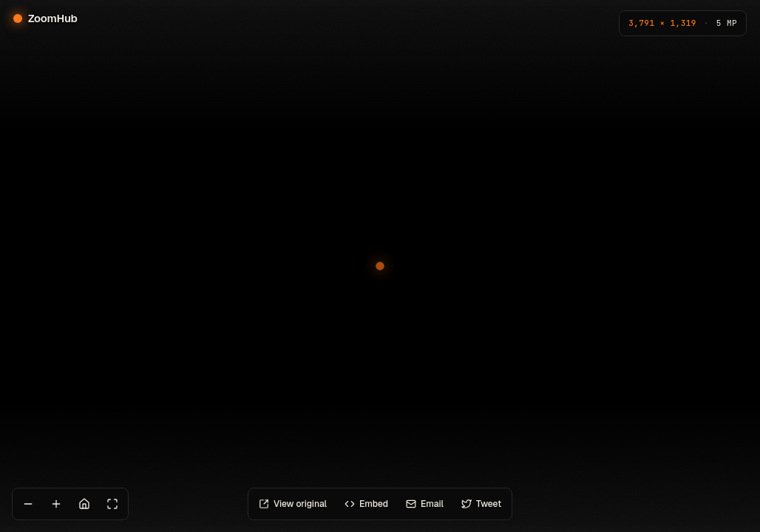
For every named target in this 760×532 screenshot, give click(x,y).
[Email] (425, 504)
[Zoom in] (56, 504)
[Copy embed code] (366, 504)
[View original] (293, 504)
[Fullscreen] (112, 504)
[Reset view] (84, 504)
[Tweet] (481, 504)
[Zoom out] (28, 504)
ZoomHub (45, 18)
